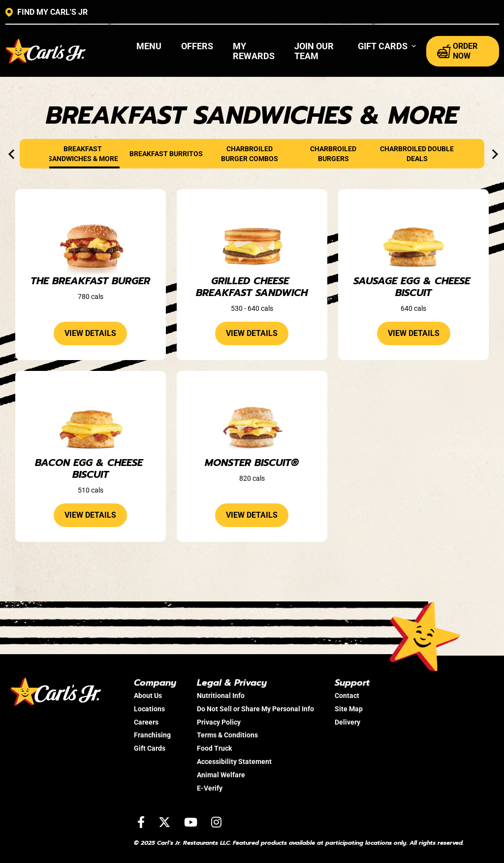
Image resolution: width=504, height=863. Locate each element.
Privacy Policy (219, 722)
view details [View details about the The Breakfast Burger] (90, 333)
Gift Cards (150, 748)
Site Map (349, 709)
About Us (148, 696)
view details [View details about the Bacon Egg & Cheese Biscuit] (90, 515)
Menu (149, 46)
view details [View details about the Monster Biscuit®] (252, 515)
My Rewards (254, 51)
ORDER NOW (457, 51)
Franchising (152, 735)
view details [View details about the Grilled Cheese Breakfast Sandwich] (252, 333)
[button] (387, 46)
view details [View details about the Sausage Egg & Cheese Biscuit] (414, 333)
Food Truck (214, 748)
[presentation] (13, 154)
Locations (149, 709)
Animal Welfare (221, 775)
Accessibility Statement (234, 762)
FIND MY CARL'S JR (47, 12)
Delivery (347, 722)
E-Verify (210, 788)
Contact (347, 696)
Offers (197, 46)
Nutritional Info (221, 696)
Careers (146, 722)
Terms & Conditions (227, 735)
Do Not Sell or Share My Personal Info (255, 709)
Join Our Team (314, 51)
